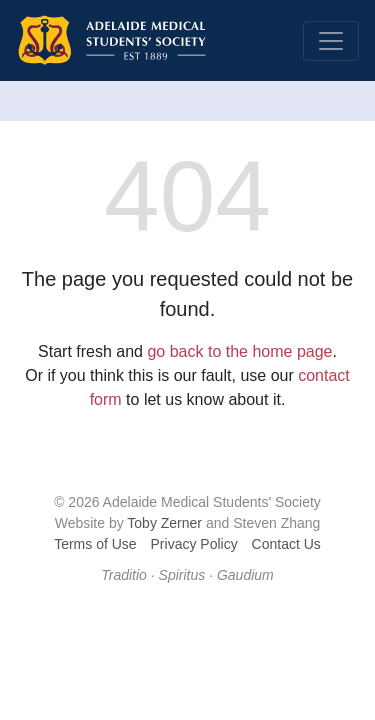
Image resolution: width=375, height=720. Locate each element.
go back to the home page (239, 351)
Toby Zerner (164, 523)
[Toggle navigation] (331, 41)
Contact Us (286, 544)
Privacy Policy (194, 544)
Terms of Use (95, 544)
